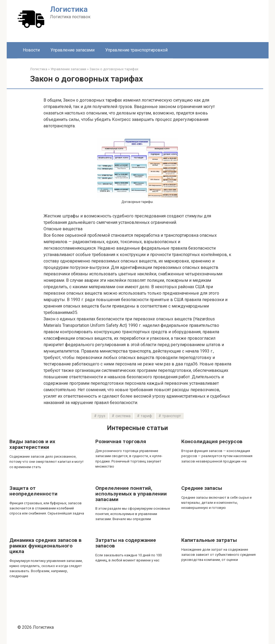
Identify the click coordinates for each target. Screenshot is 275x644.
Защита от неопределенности (33, 491)
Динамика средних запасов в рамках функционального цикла (46, 546)
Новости (31, 50)
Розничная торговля (121, 441)
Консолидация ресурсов (212, 441)
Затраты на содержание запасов (126, 543)
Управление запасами (73, 50)
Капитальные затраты (209, 540)
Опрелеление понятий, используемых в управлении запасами (131, 494)
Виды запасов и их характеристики (32, 444)
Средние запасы (202, 488)
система (123, 416)
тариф (146, 416)
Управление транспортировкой (136, 50)
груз (102, 416)
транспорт (172, 416)
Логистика (69, 9)
